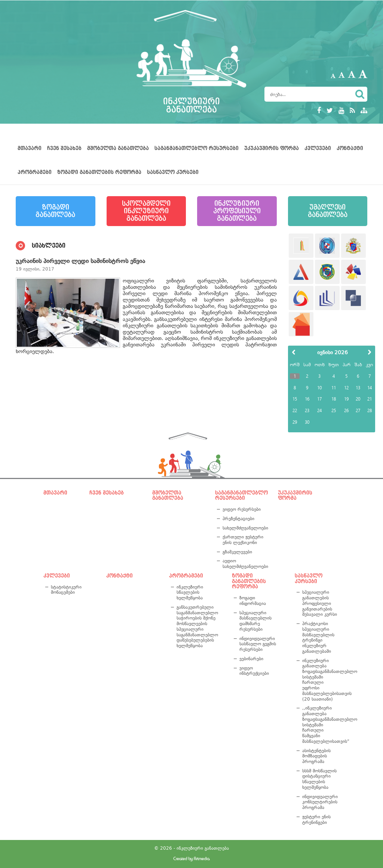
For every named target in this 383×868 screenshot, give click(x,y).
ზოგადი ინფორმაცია (253, 601)
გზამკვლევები (237, 552)
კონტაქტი (350, 148)
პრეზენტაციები (238, 519)
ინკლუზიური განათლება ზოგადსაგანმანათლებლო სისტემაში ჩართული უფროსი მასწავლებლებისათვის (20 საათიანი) (321, 680)
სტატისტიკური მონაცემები (66, 590)
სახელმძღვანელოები (244, 528)
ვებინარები (251, 659)
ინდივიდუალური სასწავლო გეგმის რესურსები (258, 644)
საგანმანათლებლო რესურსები (197, 148)
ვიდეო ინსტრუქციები (254, 671)
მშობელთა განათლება (118, 148)
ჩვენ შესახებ (64, 148)
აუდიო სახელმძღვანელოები (244, 564)
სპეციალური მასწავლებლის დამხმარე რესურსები (255, 621)
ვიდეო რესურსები (242, 509)
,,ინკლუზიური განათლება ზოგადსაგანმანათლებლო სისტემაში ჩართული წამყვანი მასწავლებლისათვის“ (321, 725)
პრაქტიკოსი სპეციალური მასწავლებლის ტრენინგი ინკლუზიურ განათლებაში (318, 637)
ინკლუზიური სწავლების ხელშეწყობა (190, 592)
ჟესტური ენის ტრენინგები (316, 820)
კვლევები (318, 148)
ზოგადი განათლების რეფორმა (99, 172)
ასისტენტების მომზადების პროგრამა (316, 756)
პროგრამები (35, 172)
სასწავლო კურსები (173, 172)
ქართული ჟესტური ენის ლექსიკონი (243, 540)
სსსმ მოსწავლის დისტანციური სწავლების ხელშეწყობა (319, 779)
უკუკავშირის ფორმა (272, 148)
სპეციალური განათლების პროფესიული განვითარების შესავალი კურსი (320, 603)
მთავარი (30, 148)
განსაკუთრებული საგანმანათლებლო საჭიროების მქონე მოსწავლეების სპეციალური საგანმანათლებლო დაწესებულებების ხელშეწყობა (197, 626)
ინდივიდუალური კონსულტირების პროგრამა (320, 802)
